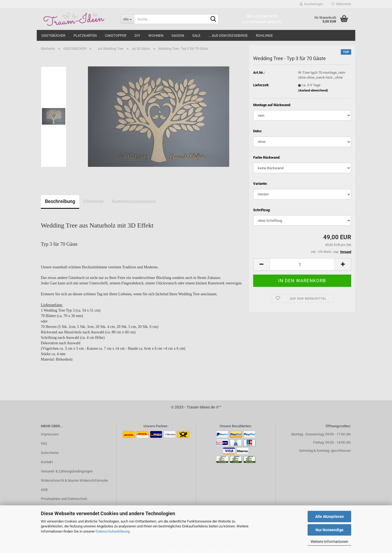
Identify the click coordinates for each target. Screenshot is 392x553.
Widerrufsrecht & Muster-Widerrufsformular (74, 480)
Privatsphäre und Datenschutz (64, 499)
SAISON (178, 36)
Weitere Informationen (329, 542)
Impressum (50, 434)
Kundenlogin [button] (311, 4)
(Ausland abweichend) (313, 90)
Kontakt (47, 462)
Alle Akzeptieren (330, 517)
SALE (196, 36)
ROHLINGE (264, 36)
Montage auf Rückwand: (272, 105)
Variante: (260, 184)
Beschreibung (60, 201)
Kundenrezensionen (134, 201)
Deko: (258, 131)
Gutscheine (50, 453)
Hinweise (94, 201)
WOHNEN (156, 36)
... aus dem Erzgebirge (228, 36)
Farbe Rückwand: (267, 157)
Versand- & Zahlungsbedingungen (67, 471)
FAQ (44, 443)
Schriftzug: (262, 210)
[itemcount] (302, 264)
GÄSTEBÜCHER (53, 36)
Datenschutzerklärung (113, 531)
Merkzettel (341, 4)
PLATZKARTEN (85, 36)
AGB (44, 490)
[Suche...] (127, 19)
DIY (137, 36)
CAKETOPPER (116, 36)
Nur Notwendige (330, 530)
